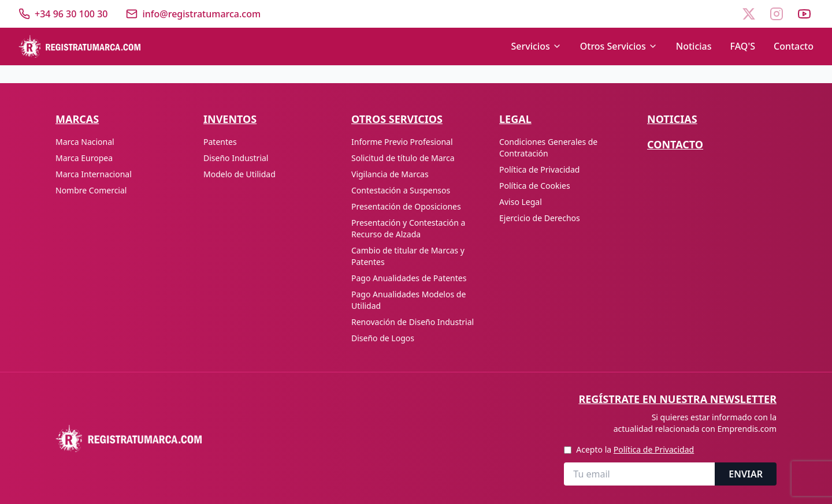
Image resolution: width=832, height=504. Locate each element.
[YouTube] (804, 14)
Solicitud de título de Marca (403, 158)
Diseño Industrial (236, 158)
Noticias (694, 46)
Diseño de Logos (383, 338)
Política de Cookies (535, 186)
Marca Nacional (85, 142)
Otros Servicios (619, 46)
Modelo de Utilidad (239, 174)
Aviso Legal (521, 202)
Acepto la (635, 449)
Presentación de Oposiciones (406, 206)
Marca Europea (84, 158)
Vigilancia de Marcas (390, 174)
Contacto (794, 46)
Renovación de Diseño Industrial (413, 322)
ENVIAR (746, 474)
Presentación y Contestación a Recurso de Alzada (408, 228)
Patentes (220, 142)
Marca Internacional (94, 174)
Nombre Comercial (91, 190)
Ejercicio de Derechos (540, 218)
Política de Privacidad (539, 169)
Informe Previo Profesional (402, 142)
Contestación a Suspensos (401, 190)
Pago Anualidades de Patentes (409, 278)
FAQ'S (743, 46)
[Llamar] (63, 14)
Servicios (536, 46)
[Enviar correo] (193, 14)
